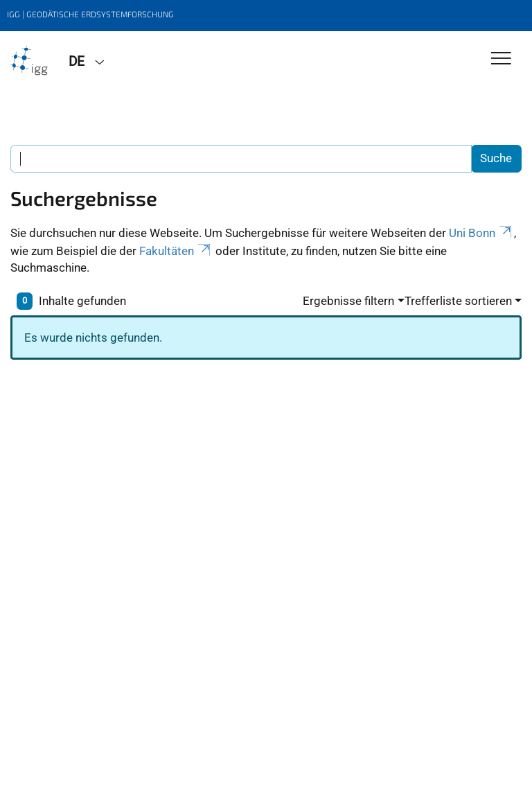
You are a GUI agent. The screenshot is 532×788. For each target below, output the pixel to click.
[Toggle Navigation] (501, 59)
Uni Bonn (481, 233)
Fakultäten (176, 251)
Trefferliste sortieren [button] (458, 301)
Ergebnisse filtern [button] (348, 301)
